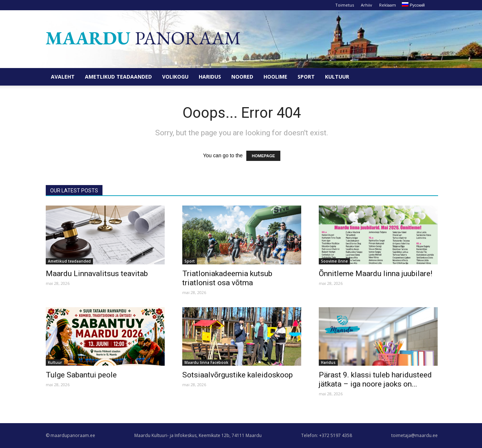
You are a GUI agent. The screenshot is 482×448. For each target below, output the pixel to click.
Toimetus (345, 5)
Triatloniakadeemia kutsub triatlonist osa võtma (227, 278)
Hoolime (275, 77)
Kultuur (337, 77)
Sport (306, 77)
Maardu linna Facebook (206, 362)
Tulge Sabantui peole (81, 375)
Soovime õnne (334, 261)
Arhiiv (367, 5)
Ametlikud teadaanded (118, 77)
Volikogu (175, 77)
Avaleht (63, 77)
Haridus (210, 77)
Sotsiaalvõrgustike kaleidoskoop (238, 375)
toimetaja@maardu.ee (414, 435)
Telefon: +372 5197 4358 (327, 435)
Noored (242, 77)
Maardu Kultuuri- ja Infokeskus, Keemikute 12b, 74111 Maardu (198, 435)
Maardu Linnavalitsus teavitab (97, 274)
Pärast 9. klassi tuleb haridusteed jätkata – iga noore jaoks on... (375, 379)
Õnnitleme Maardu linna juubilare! (375, 274)
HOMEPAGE (263, 156)
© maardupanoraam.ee (70, 435)
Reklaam (388, 5)
